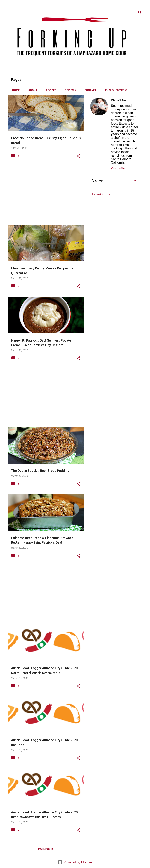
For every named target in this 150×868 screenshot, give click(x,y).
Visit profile (118, 168)
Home (15, 90)
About (32, 90)
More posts (46, 849)
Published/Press (115, 90)
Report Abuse (101, 194)
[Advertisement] (44, 194)
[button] (78, 156)
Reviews (69, 90)
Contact (89, 90)
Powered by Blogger (75, 862)
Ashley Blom (120, 100)
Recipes (50, 90)
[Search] (140, 13)
